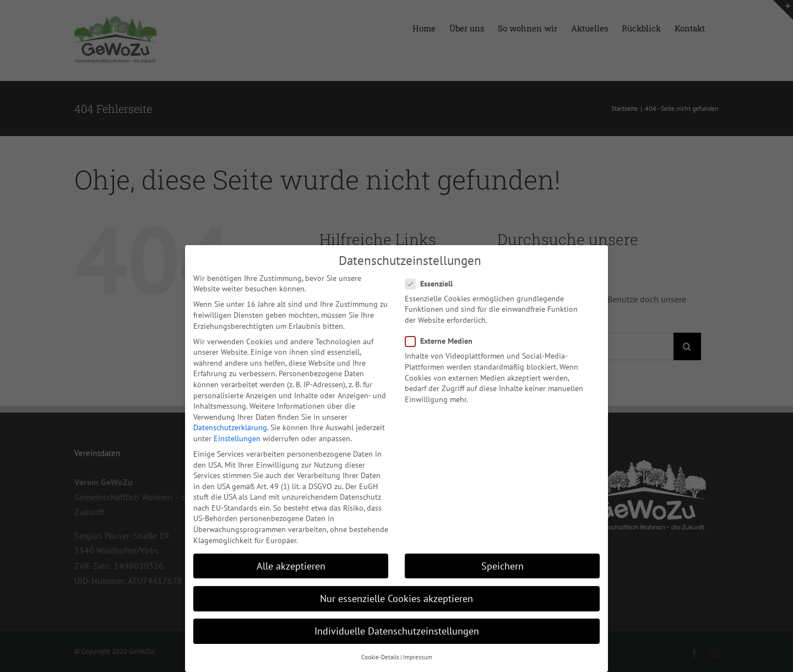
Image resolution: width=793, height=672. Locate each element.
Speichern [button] (503, 564)
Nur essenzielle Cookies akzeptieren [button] (397, 597)
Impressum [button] (418, 655)
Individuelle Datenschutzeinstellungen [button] (397, 629)
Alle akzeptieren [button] (291, 564)
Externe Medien (443, 340)
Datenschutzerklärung (230, 426)
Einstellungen (237, 437)
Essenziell (433, 282)
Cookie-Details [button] (380, 655)
